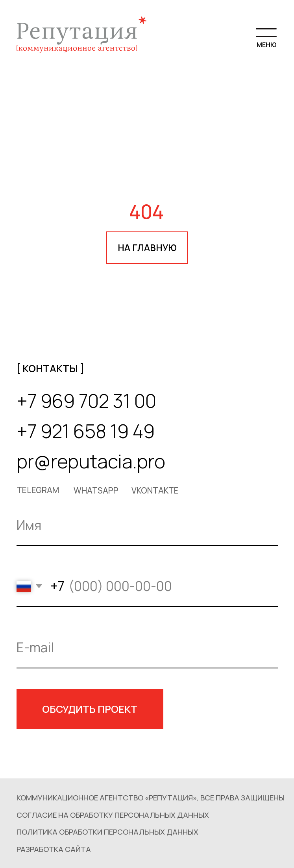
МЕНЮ (266, 45)
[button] (110, 832)
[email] (147, 648)
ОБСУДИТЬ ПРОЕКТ (90, 709)
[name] (147, 526)
